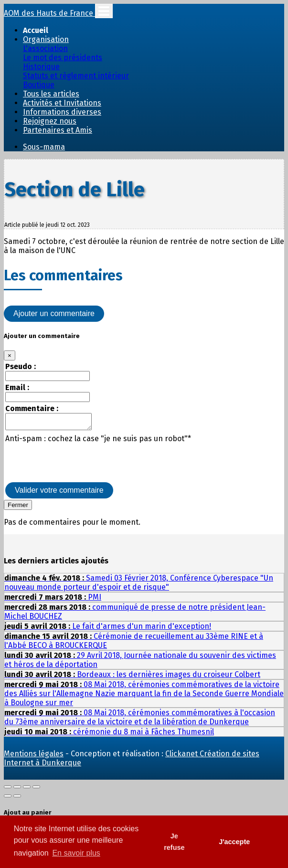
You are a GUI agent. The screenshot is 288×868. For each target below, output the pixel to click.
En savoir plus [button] (76, 853)
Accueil (36, 30)
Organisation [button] (46, 39)
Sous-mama (44, 147)
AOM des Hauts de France (49, 13)
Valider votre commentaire (59, 493)
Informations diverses (62, 112)
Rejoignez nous (50, 121)
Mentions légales (34, 757)
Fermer (18, 508)
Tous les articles (51, 94)
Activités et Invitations (62, 103)
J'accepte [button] (234, 842)
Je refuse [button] (174, 842)
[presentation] (78, 465)
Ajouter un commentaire (54, 313)
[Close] (10, 355)
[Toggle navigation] (104, 11)
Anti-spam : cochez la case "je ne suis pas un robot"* (98, 441)
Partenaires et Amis (58, 130)
